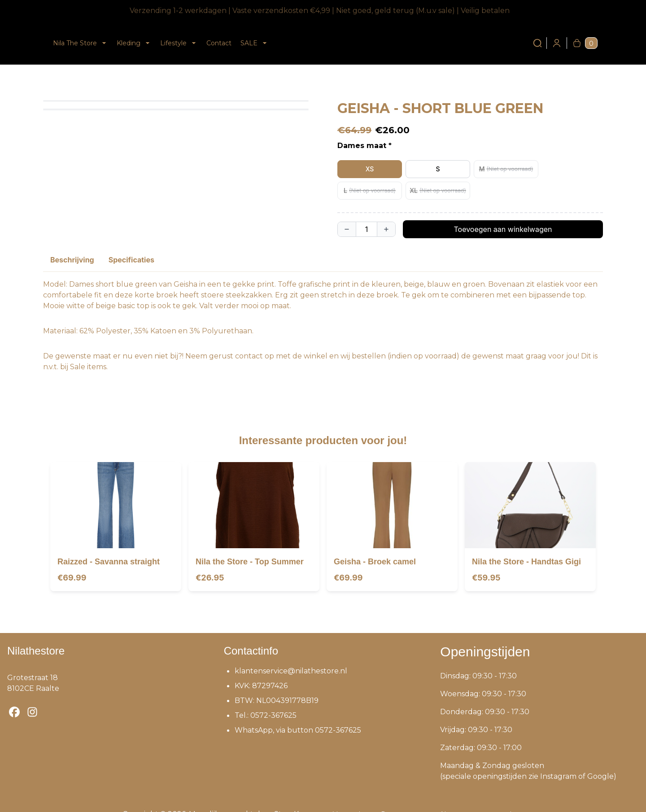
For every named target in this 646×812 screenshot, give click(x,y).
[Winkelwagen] (577, 43)
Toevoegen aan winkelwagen (503, 229)
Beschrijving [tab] (72, 260)
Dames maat (362, 146)
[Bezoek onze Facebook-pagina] (14, 712)
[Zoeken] (537, 43)
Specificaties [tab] (131, 260)
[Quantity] (367, 229)
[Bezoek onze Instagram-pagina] (32, 712)
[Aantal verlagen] (347, 229)
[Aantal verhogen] (386, 229)
